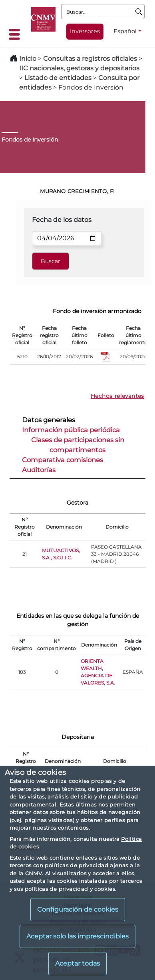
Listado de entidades (58, 78)
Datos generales (49, 420)
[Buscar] (139, 12)
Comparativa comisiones (63, 460)
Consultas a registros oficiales (90, 59)
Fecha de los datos (62, 220)
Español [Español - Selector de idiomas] (125, 31)
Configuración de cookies (78, 909)
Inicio (28, 59)
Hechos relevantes (117, 396)
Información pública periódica (71, 430)
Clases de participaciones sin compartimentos (78, 445)
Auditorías (39, 470)
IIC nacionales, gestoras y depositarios (79, 68)
